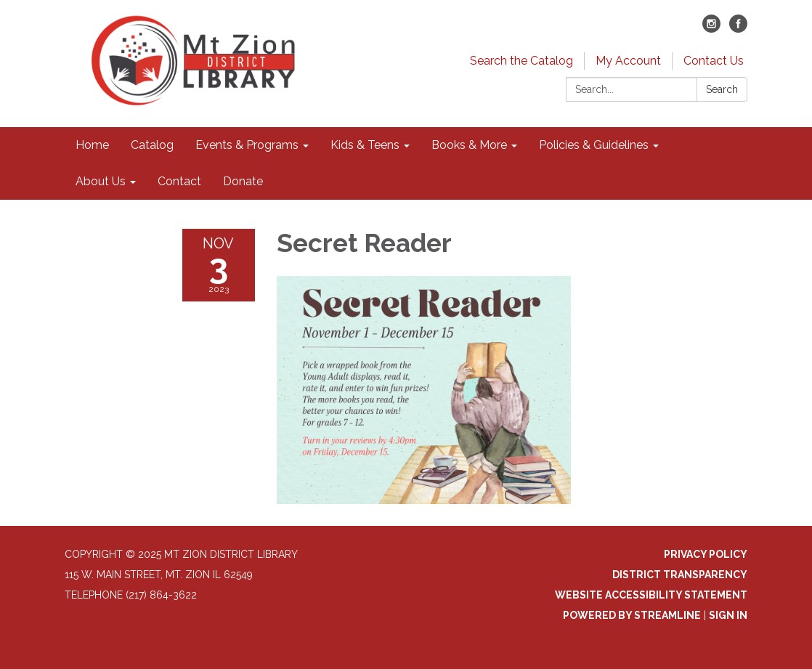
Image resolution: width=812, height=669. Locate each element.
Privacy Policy (706, 554)
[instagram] (711, 29)
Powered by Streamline (632, 615)
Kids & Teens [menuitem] (365, 145)
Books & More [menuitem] (469, 145)
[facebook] (738, 29)
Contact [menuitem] (179, 181)
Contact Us (714, 61)
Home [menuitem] (92, 145)
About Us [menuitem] (101, 181)
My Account (628, 61)
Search (722, 89)
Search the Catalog (521, 61)
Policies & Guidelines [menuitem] (594, 145)
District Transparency (680, 575)
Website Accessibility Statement (651, 595)
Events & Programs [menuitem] (247, 145)
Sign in (728, 615)
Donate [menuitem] (243, 181)
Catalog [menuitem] (152, 145)
